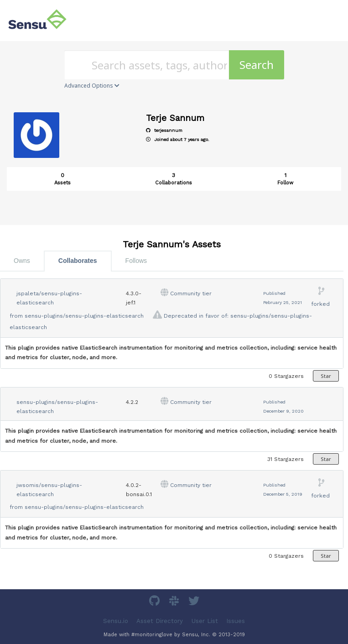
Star (326, 376)
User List (205, 620)
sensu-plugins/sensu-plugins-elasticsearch (84, 316)
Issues (236, 620)
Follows (136, 261)
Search (257, 65)
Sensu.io (116, 620)
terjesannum (164, 130)
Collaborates (78, 261)
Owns (22, 261)
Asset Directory (160, 620)
